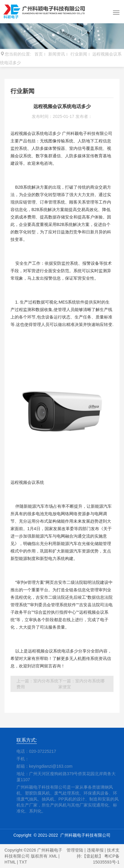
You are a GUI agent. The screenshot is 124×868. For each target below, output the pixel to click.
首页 (39, 54)
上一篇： (37, 684)
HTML (10, 862)
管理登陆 (75, 850)
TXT (23, 862)
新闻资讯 (57, 54)
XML (53, 856)
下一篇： (81, 684)
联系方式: (27, 740)
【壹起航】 (93, 856)
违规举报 (95, 850)
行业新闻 (79, 54)
